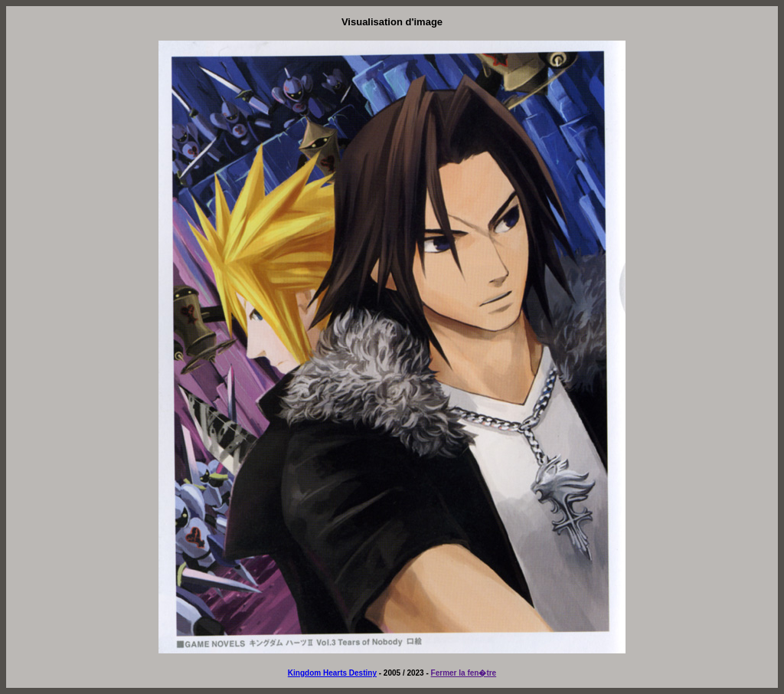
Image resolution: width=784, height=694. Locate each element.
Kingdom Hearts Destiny (332, 673)
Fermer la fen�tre (464, 673)
